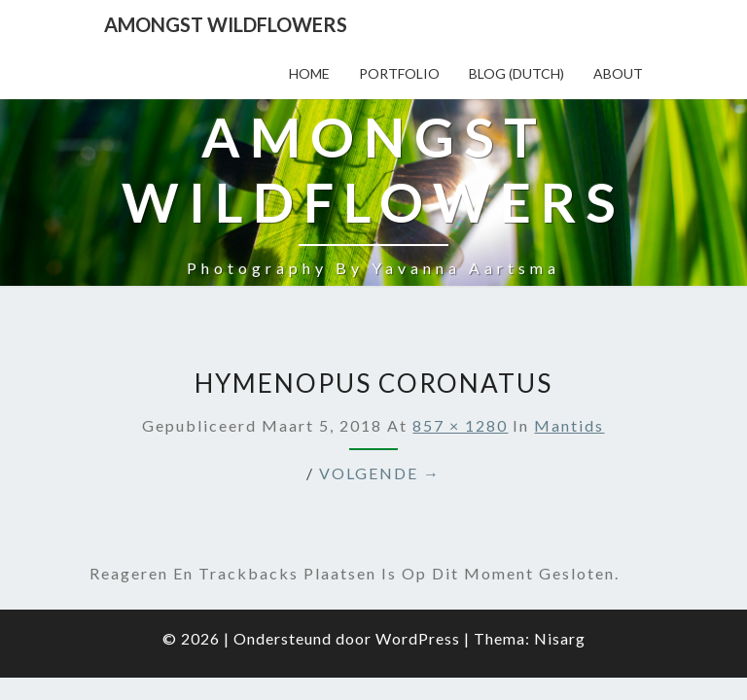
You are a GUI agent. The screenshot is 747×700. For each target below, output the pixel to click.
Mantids (569, 326)
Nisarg (560, 539)
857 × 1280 (460, 326)
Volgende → (380, 374)
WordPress (418, 539)
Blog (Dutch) (516, 73)
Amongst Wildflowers (226, 24)
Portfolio (399, 73)
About (618, 73)
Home (309, 73)
